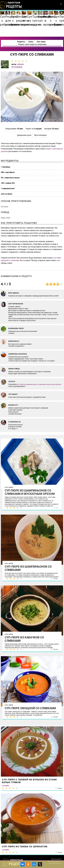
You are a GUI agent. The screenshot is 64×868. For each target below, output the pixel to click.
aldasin (20, 64)
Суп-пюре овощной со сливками (30, 708)
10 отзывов (17, 67)
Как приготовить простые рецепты (11, 5)
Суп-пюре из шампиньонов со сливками (28, 568)
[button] (61, 4)
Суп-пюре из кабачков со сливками (24, 639)
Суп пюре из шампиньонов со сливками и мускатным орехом (30, 492)
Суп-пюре (9, 487)
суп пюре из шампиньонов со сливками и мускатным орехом (39, 384)
